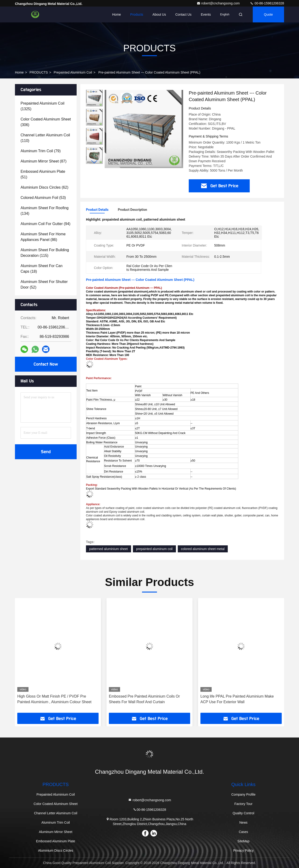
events (206, 14)
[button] (94, 162)
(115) (45, 253)
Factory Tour (243, 804)
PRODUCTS (39, 72)
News (243, 822)
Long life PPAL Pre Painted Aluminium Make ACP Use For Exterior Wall (237, 699)
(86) (43, 237)
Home (116, 14)
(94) (45, 224)
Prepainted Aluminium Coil (73, 72)
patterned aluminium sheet (109, 549)
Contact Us (183, 14)
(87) (44, 161)
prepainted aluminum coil (154, 549)
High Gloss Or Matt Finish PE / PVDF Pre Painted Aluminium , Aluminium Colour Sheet (54, 699)
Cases (243, 832)
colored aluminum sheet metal (203, 549)
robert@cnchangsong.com (219, 3)
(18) (42, 269)
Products (137, 14)
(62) (44, 187)
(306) (46, 122)
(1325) (43, 106)
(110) (45, 138)
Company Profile (243, 794)
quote (268, 14)
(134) (44, 211)
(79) (41, 151)
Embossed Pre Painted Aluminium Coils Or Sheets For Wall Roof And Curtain (144, 699)
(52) (44, 284)
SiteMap (243, 841)
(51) (43, 174)
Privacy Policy (243, 850)
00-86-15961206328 (267, 3)
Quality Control (244, 813)
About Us (159, 14)
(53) (43, 198)
